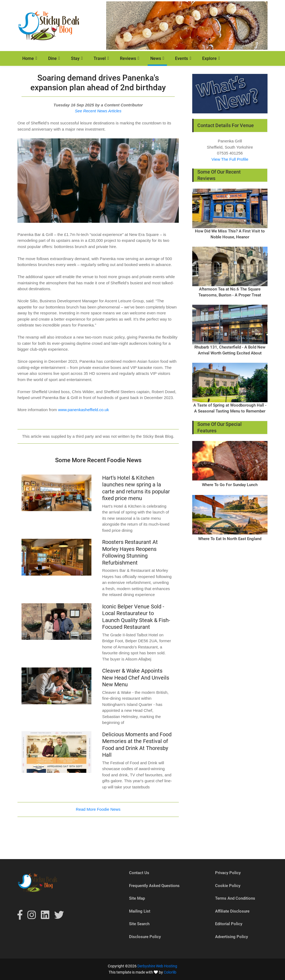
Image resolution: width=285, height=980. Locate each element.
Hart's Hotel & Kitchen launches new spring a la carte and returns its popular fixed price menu (136, 488)
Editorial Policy (229, 924)
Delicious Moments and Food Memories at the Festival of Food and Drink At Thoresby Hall (137, 745)
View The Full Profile (230, 159)
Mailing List (140, 911)
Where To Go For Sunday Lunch (230, 485)
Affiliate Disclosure (232, 911)
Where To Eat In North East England (230, 539)
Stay (75, 58)
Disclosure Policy (145, 937)
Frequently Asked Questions (154, 886)
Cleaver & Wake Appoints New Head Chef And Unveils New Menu (136, 678)
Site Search (139, 924)
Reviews (128, 58)
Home (28, 58)
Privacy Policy (228, 873)
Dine (52, 58)
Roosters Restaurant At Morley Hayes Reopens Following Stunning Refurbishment (130, 552)
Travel (100, 58)
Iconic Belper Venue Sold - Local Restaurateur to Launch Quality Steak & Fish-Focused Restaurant (136, 617)
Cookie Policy (228, 886)
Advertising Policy (231, 937)
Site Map (137, 898)
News (156, 58)
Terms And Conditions (235, 898)
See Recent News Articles (98, 111)
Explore (209, 58)
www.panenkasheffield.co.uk (83, 410)
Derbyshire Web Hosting (157, 966)
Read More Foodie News (98, 809)
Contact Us (139, 873)
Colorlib (170, 972)
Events (181, 58)
